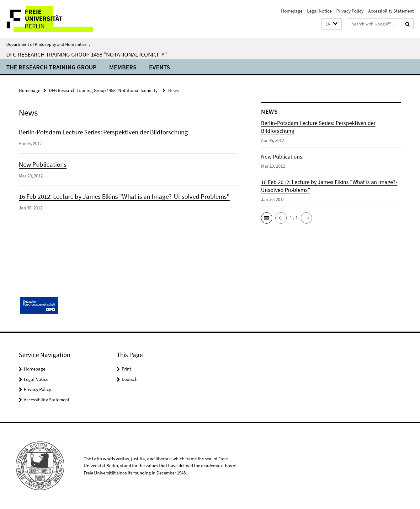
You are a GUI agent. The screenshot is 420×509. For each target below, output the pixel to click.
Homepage (292, 11)
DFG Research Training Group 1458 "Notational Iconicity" (87, 54)
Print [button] (126, 369)
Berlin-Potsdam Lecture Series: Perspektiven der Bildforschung (103, 132)
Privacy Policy (350, 11)
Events (159, 67)
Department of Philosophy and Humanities (48, 44)
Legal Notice (319, 11)
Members (123, 67)
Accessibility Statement (391, 11)
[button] (332, 24)
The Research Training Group (51, 67)
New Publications (43, 164)
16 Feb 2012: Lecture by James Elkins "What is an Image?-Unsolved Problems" (124, 196)
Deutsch (130, 379)
